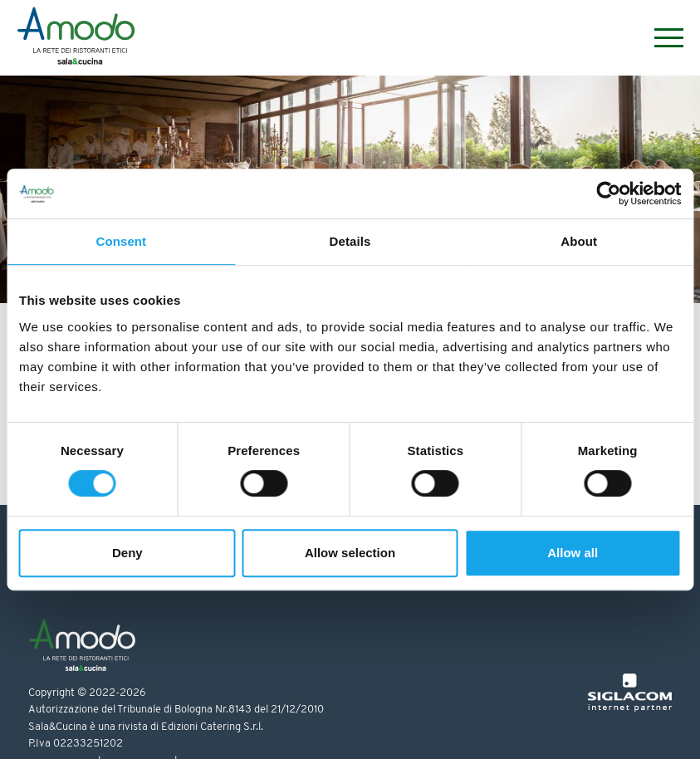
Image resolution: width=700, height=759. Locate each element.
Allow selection (350, 553)
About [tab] (579, 241)
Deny (127, 553)
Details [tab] (350, 241)
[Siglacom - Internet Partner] (630, 709)
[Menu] (661, 38)
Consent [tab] (121, 241)
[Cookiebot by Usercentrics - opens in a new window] (608, 193)
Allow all (573, 553)
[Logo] (76, 38)
